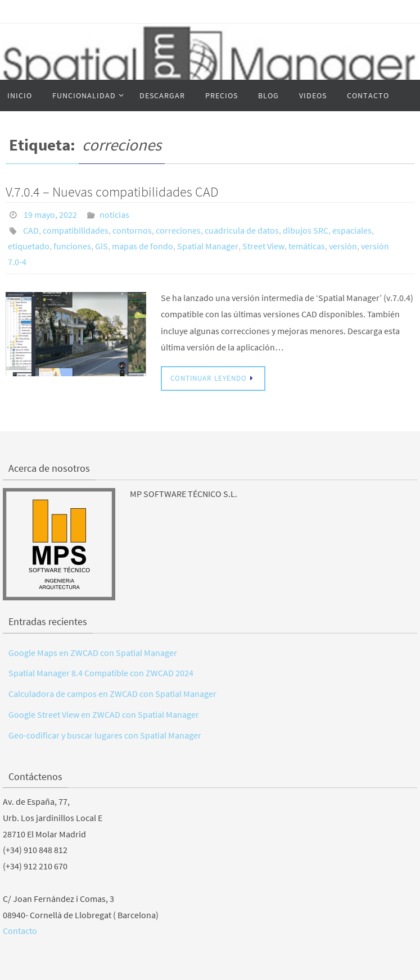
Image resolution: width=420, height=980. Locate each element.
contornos (132, 230)
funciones (72, 246)
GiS (101, 246)
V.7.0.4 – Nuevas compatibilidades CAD (112, 192)
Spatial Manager (208, 246)
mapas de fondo (143, 246)
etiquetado (29, 246)
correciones (178, 230)
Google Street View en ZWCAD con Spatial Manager (104, 714)
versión (343, 246)
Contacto (20, 931)
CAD (31, 230)
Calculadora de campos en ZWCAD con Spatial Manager (112, 694)
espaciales (352, 230)
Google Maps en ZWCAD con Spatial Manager (93, 653)
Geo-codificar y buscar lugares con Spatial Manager (105, 735)
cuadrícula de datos (242, 230)
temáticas (307, 246)
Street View (263, 246)
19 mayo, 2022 (50, 215)
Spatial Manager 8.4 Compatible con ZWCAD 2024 (101, 673)
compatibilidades (76, 230)
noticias (114, 215)
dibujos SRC (306, 230)
